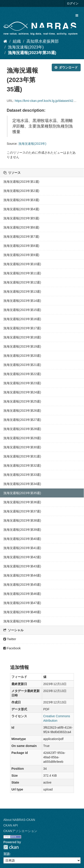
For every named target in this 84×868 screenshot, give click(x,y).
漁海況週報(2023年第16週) (22, 319)
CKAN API (11, 825)
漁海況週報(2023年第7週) (21, 237)
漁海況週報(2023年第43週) (22, 566)
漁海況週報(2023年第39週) (22, 530)
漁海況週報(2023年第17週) (22, 328)
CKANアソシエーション (20, 831)
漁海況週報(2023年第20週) (22, 356)
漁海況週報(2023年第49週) (22, 621)
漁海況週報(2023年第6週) (21, 227)
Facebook (12, 648)
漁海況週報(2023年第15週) (22, 310)
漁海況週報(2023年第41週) (22, 548)
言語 (6, 854)
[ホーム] (5, 41)
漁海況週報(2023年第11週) (22, 273)
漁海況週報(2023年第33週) (22, 475)
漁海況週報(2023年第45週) (22, 585)
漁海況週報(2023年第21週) (22, 365)
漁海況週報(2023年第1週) (21, 182)
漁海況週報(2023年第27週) (22, 420)
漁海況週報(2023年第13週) (22, 291)
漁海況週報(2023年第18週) (22, 337)
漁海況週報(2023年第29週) (22, 438)
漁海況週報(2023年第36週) (22, 502)
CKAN (11, 847)
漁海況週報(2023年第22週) (22, 374)
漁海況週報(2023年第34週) (22, 484)
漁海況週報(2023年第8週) (21, 246)
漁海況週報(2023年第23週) (22, 383)
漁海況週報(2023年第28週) (22, 429)
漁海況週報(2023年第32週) (22, 465)
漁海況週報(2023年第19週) (22, 346)
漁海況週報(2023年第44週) (22, 575)
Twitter (10, 639)
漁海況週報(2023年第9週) (21, 255)
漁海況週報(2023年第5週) (21, 218)
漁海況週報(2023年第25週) (22, 401)
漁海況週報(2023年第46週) (22, 594)
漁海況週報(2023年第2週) (21, 191)
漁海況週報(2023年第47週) (22, 603)
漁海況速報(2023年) (26, 47)
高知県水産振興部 (43, 41)
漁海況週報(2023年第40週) (22, 539)
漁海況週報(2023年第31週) (22, 456)
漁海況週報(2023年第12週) (22, 282)
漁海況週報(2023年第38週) (22, 520)
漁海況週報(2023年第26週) (22, 411)
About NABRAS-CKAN (19, 820)
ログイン (73, 3)
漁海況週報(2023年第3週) (21, 200)
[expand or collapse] (77, 15)
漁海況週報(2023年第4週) (21, 209)
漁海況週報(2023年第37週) (22, 511)
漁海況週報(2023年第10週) (22, 264)
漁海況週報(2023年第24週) (22, 392)
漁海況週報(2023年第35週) (32, 53)
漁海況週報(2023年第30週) (22, 447)
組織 (17, 41)
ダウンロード (66, 67)
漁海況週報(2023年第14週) (22, 301)
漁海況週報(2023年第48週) (22, 612)
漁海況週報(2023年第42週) (22, 557)
